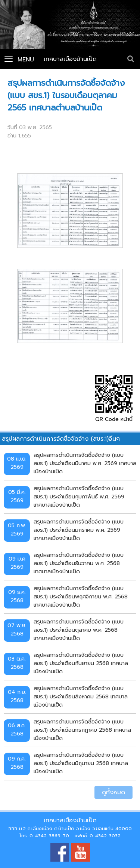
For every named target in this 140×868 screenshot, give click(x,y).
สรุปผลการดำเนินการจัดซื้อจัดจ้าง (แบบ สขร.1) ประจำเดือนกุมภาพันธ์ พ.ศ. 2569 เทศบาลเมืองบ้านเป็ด (79, 496)
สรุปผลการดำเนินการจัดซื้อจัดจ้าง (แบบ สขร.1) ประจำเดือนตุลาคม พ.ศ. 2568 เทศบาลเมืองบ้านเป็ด (79, 630)
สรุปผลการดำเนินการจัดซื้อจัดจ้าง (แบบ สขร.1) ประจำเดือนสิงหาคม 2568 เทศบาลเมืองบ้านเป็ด (81, 696)
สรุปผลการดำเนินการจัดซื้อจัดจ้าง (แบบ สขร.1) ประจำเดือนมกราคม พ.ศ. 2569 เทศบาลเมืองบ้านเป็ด (79, 530)
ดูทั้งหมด (113, 792)
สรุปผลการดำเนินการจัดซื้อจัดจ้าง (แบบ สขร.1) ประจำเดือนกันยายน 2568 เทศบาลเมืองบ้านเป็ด (81, 663)
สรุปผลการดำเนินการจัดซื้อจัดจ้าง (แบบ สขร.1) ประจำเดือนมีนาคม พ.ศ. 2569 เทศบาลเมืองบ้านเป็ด (85, 463)
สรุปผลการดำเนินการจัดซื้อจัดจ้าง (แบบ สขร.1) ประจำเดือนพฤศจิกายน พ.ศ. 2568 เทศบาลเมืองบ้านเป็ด (81, 596)
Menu (19, 60)
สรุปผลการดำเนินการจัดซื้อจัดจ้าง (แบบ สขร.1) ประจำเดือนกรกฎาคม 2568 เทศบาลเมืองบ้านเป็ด (82, 730)
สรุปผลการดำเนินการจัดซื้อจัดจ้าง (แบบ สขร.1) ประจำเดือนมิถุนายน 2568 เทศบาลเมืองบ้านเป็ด (81, 763)
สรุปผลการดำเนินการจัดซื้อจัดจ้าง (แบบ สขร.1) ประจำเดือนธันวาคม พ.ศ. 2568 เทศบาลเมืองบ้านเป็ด (79, 563)
